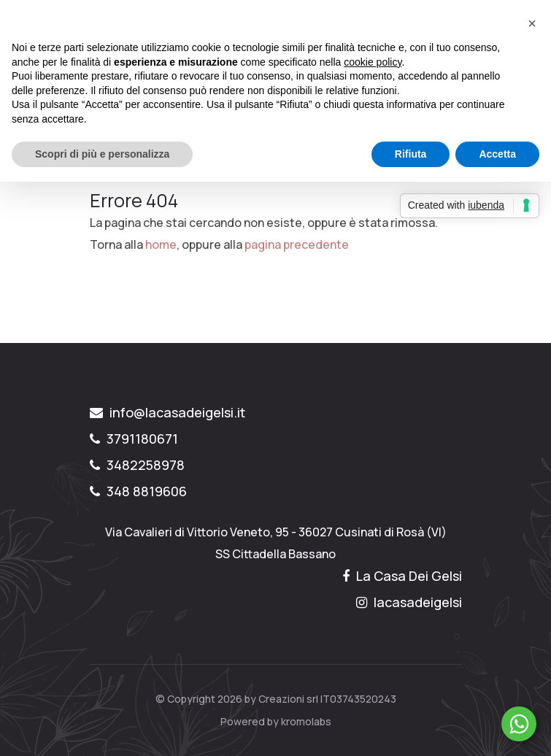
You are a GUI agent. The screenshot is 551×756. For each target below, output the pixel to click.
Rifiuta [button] (411, 154)
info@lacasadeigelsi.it (167, 412)
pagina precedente (297, 244)
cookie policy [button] (373, 62)
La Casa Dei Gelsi (402, 576)
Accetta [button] (497, 154)
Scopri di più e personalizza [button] (102, 154)
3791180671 (134, 439)
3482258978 (137, 465)
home (161, 244)
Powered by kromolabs (276, 721)
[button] (532, 23)
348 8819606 (138, 491)
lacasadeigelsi (409, 602)
